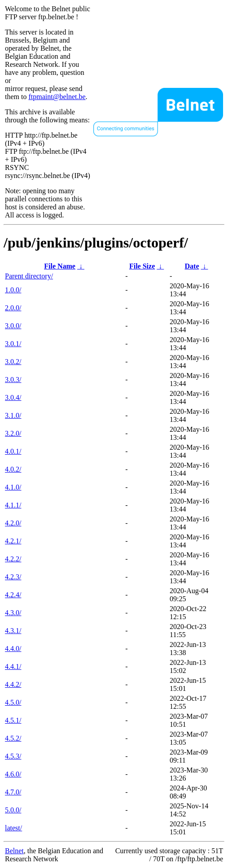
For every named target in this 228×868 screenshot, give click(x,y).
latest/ (13, 828)
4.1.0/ (13, 487)
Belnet (14, 851)
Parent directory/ (29, 276)
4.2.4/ (13, 595)
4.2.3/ (13, 577)
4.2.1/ (13, 541)
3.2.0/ (13, 433)
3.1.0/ (13, 415)
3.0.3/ (13, 380)
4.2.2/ (13, 559)
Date (192, 266)
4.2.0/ (13, 523)
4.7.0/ (13, 792)
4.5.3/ (13, 756)
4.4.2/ (13, 684)
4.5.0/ (13, 702)
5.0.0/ (13, 810)
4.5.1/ (13, 720)
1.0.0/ (13, 290)
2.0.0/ (13, 308)
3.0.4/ (13, 397)
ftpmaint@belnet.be (57, 97)
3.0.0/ (13, 326)
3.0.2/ (13, 362)
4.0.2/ (13, 469)
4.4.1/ (13, 666)
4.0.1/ (13, 451)
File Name (60, 266)
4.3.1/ (13, 631)
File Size (142, 266)
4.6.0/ (13, 774)
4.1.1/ (13, 505)
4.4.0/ (13, 649)
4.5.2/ (13, 738)
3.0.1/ (13, 344)
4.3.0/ (13, 613)
